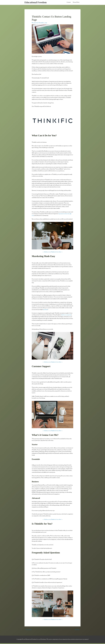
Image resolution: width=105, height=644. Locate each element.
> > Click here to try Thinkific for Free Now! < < (52, 252)
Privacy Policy (76, 3)
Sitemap (38, 640)
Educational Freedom (37, 3)
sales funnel (46, 310)
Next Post (77, 630)
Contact (69, 3)
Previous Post (28, 630)
